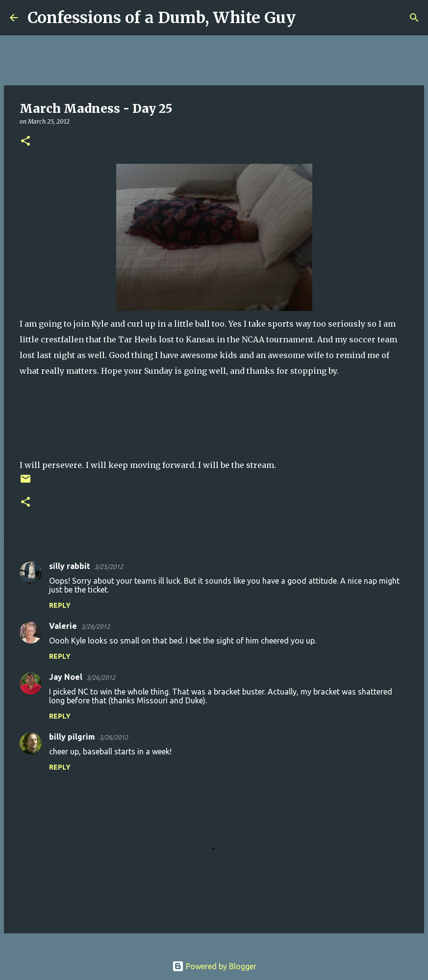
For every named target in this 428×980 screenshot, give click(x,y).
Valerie (63, 626)
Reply (60, 605)
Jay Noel (66, 677)
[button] (25, 142)
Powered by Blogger (214, 966)
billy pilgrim (72, 737)
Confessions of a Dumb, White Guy (162, 18)
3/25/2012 (109, 567)
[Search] (309, 18)
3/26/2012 (95, 626)
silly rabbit (70, 566)
